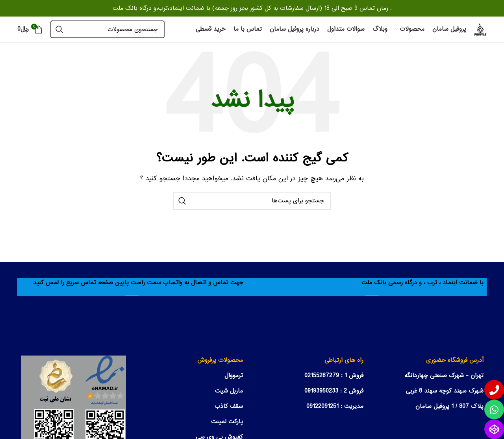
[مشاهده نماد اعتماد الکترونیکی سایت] (74, 408)
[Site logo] (480, 29)
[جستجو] (107, 29)
